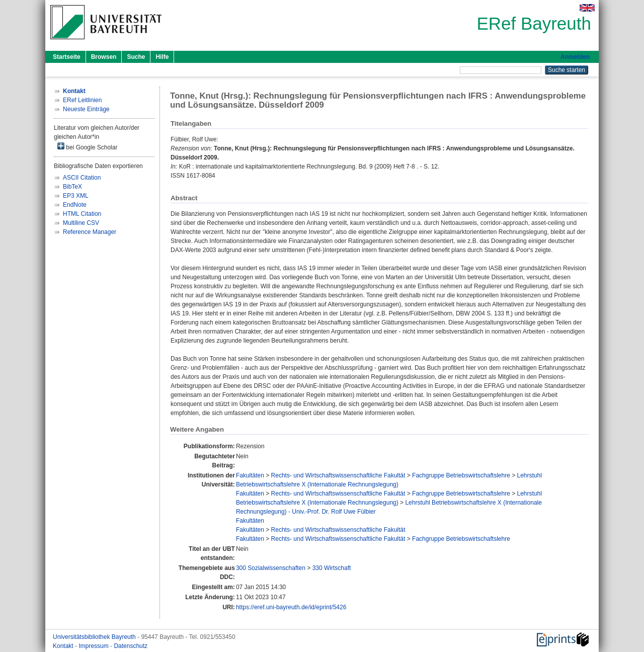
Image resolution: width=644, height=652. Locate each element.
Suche (136, 57)
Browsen (104, 57)
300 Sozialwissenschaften (271, 568)
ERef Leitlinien (82, 100)
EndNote (75, 205)
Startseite (67, 57)
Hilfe (162, 57)
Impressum (94, 646)
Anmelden (575, 57)
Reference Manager (90, 232)
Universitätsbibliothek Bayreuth (95, 637)
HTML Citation (82, 214)
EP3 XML (76, 196)
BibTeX (72, 187)
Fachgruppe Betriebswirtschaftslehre (461, 475)
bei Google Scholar (87, 147)
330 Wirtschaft (332, 568)
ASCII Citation (82, 178)
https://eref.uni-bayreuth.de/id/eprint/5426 (291, 607)
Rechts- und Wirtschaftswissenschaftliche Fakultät (338, 475)
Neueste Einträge (86, 109)
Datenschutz (131, 646)
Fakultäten (250, 475)
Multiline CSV (81, 223)
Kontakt (64, 646)
